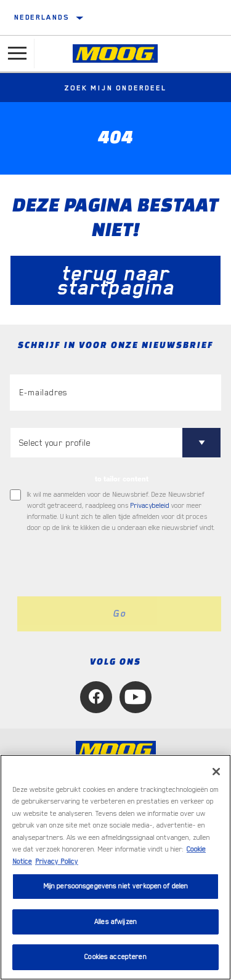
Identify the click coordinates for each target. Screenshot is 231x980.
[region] (115, 867)
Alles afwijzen (115, 922)
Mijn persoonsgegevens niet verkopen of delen (116, 886)
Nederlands (42, 17)
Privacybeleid (150, 506)
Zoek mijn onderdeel (115, 88)
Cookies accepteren (115, 957)
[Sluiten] (216, 772)
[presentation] (113, 565)
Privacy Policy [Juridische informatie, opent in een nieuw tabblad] (57, 862)
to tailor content (122, 479)
